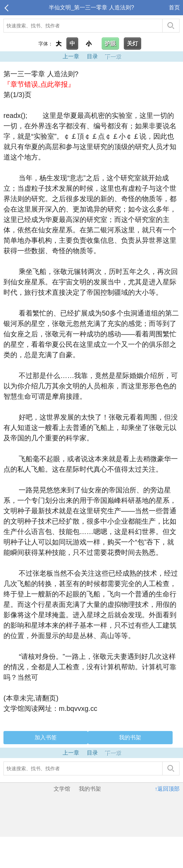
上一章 (71, 56)
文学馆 (62, 789)
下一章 (113, 56)
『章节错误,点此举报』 (39, 84)
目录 (92, 56)
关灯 (132, 44)
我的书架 (130, 737)
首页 (174, 7)
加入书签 (46, 737)
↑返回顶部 (167, 789)
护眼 (110, 44)
